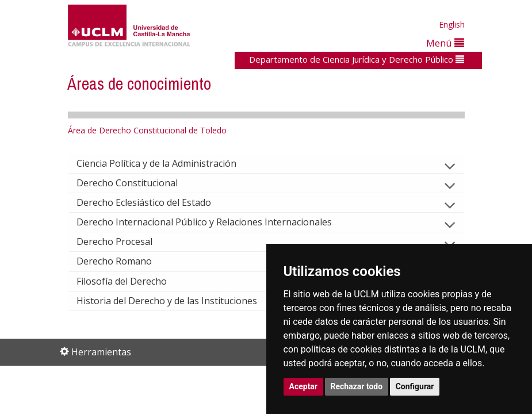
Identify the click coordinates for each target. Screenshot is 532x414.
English (452, 24)
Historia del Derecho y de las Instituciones (176, 301)
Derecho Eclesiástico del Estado (153, 202)
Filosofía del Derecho (131, 281)
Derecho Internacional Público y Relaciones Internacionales (213, 222)
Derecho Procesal (124, 241)
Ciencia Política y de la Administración (166, 163)
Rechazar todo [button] (357, 386)
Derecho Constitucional (136, 183)
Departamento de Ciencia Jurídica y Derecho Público (357, 59)
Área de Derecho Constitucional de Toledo (147, 130)
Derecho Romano (123, 261)
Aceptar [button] (304, 386)
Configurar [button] (415, 386)
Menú (445, 43)
